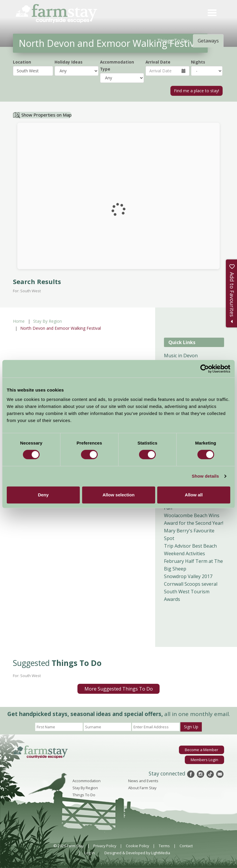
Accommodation (87, 781)
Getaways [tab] (208, 41)
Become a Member (202, 750)
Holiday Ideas (68, 62)
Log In (90, 853)
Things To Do (84, 795)
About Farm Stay (142, 788)
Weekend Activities (184, 553)
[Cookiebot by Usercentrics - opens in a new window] (205, 369)
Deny (43, 495)
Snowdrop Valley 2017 (188, 576)
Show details (205, 476)
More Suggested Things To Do (119, 689)
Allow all (194, 495)
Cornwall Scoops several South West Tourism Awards (191, 592)
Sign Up (191, 727)
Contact (186, 846)
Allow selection (118, 495)
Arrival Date (158, 62)
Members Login (205, 759)
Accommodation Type (117, 65)
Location (22, 62)
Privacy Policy (105, 846)
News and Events (143, 781)
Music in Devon (181, 356)
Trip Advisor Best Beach (190, 546)
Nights (198, 62)
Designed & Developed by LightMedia (137, 853)
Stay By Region (48, 321)
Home (19, 321)
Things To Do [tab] (172, 41)
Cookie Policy (137, 846)
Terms (164, 846)
